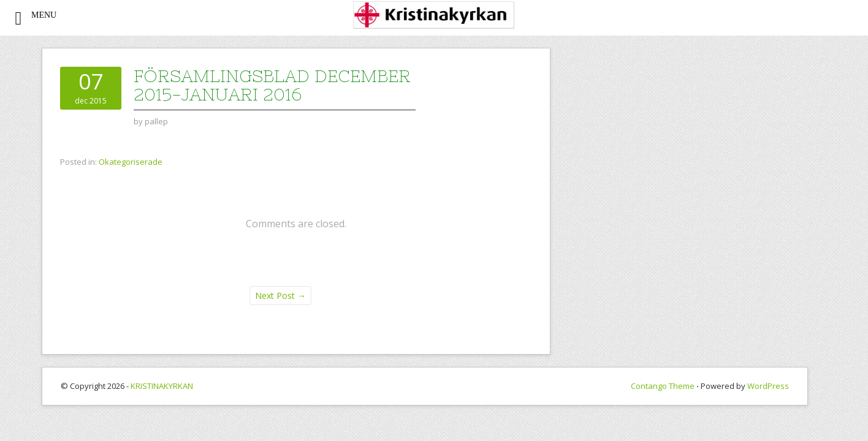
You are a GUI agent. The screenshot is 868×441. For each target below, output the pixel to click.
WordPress (768, 386)
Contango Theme (663, 386)
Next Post (280, 296)
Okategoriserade (131, 162)
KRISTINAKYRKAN (162, 386)
